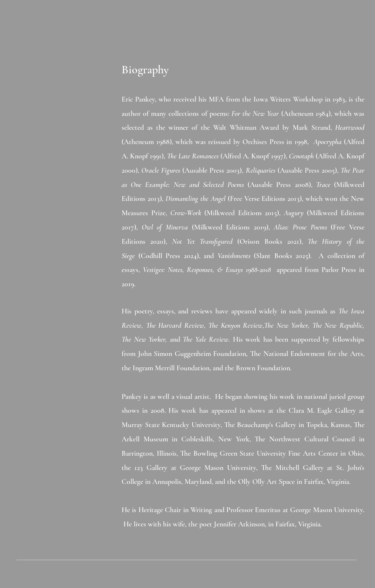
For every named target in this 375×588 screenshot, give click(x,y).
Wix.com (130, 570)
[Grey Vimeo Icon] (356, 570)
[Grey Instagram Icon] (347, 570)
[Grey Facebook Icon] (337, 570)
